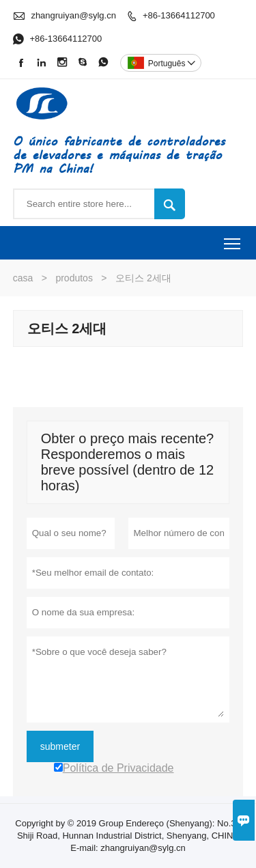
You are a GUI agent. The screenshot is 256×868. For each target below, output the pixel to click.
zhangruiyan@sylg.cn (73, 15)
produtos (74, 278)
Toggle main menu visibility (233, 239)
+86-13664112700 (179, 15)
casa (23, 278)
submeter (60, 746)
